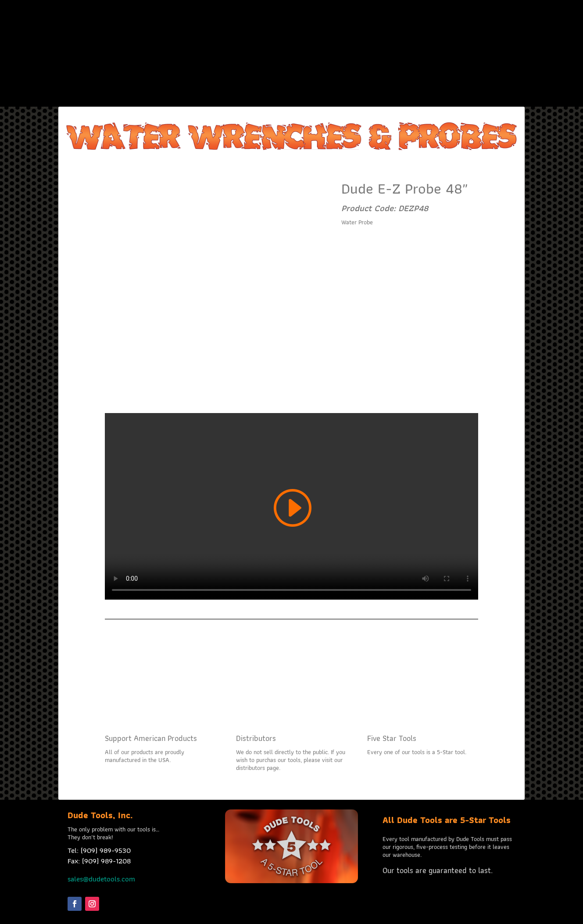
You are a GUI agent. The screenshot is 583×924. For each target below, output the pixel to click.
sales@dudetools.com (101, 879)
